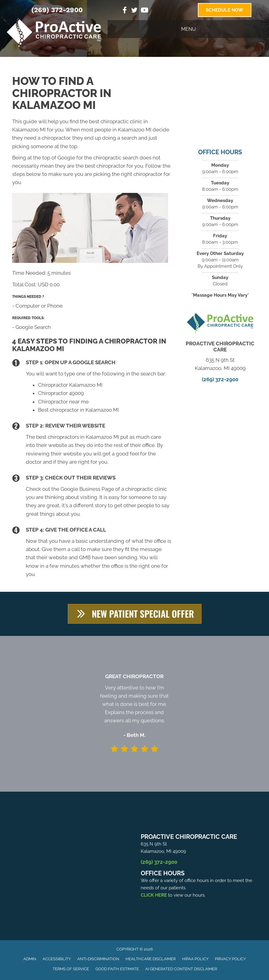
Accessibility (57, 959)
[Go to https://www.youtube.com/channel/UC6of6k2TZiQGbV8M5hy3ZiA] (144, 11)
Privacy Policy (230, 959)
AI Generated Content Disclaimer (181, 969)
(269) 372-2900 (57, 10)
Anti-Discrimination (98, 959)
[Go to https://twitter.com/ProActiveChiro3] (134, 11)
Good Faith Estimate (117, 969)
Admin (30, 959)
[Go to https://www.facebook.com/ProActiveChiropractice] (125, 11)
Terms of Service (71, 969)
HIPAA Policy (195, 959)
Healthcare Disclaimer (151, 959)
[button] (134, 614)
